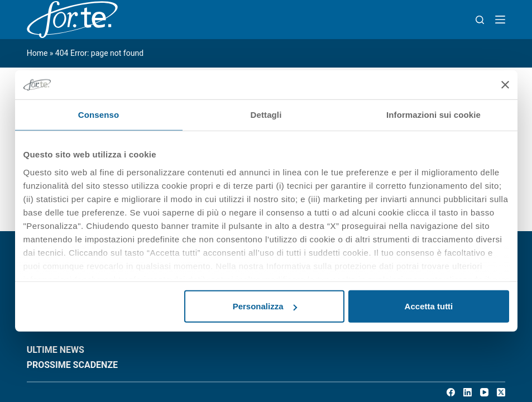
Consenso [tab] (99, 115)
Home (37, 53)
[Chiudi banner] (505, 85)
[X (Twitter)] (501, 392)
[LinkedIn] (468, 392)
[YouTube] (484, 392)
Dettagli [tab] (266, 115)
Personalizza (265, 306)
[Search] (480, 20)
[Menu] (500, 20)
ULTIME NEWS (56, 350)
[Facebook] (451, 392)
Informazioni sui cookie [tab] (433, 115)
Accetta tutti (429, 306)
